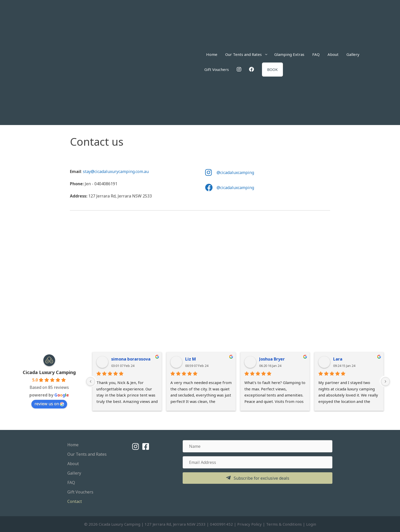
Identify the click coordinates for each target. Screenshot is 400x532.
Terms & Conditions (284, 524)
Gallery (353, 54)
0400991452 (221, 524)
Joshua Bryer (272, 359)
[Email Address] (258, 462)
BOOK (272, 69)
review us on (49, 404)
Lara (338, 359)
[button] (258, 478)
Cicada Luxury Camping (49, 372)
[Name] (258, 446)
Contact (75, 501)
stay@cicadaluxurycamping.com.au (116, 171)
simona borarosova (131, 359)
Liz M (191, 359)
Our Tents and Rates (248, 54)
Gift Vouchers (217, 69)
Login (311, 524)
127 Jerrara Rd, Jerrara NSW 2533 (175, 524)
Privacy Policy (249, 524)
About (333, 54)
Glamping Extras (289, 54)
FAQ (316, 54)
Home (212, 54)
